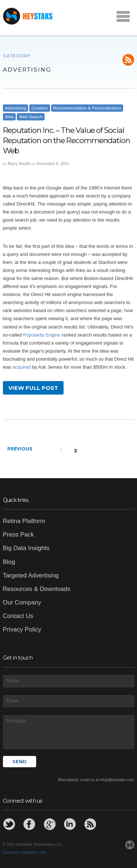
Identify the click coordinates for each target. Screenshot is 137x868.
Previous (20, 449)
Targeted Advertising (31, 575)
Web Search (31, 117)
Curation (39, 108)
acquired (22, 367)
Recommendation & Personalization (87, 108)
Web (9, 117)
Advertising (16, 108)
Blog (9, 562)
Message (69, 731)
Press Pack (18, 535)
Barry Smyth (19, 164)
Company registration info (24, 852)
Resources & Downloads (37, 589)
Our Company (22, 602)
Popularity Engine (42, 335)
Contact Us (18, 616)
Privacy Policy (22, 629)
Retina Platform (24, 521)
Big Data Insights (26, 548)
